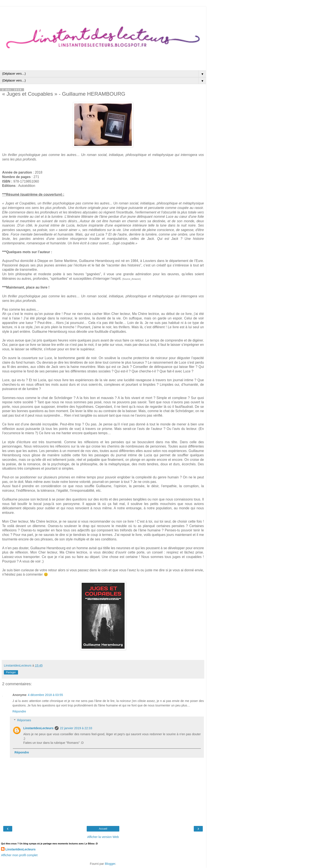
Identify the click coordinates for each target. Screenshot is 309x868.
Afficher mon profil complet (19, 855)
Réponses (24, 720)
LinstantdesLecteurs (38, 728)
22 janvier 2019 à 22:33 (76, 728)
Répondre (19, 711)
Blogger (110, 864)
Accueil (103, 829)
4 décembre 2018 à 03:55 (45, 695)
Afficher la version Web (103, 837)
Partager (11, 672)
